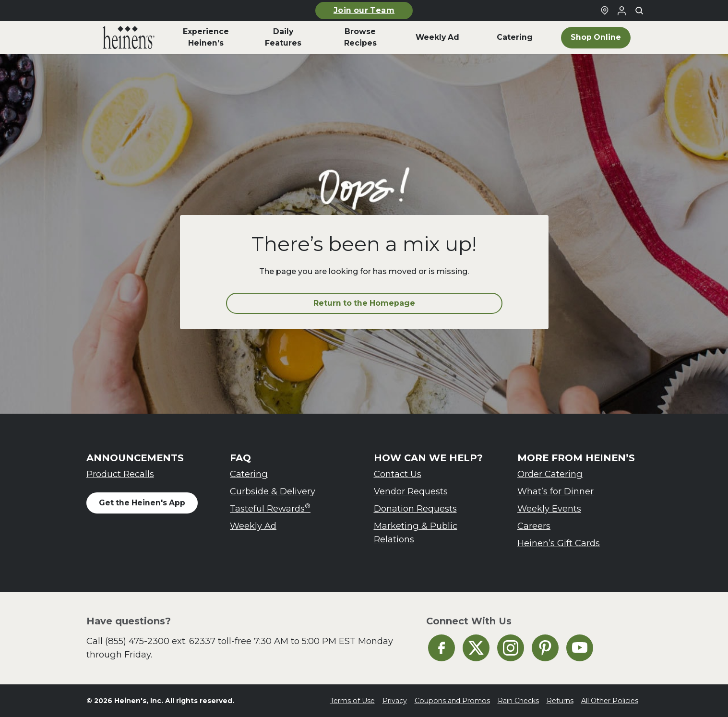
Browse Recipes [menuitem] (360, 37)
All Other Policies (610, 701)
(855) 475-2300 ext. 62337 (160, 641)
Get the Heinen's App (142, 503)
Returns (560, 701)
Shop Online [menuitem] (596, 37)
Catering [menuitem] (515, 37)
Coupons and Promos (452, 701)
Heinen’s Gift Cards (559, 543)
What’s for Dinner (555, 491)
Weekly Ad (253, 526)
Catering (249, 474)
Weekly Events (549, 508)
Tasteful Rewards (270, 508)
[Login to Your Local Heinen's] (622, 11)
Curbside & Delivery (273, 491)
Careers (534, 526)
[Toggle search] (639, 11)
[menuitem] (129, 37)
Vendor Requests (411, 491)
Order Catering (550, 474)
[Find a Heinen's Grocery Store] (605, 11)
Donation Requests (415, 508)
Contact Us (398, 474)
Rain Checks (518, 701)
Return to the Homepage (364, 303)
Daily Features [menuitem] (283, 37)
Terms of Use (352, 701)
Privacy (395, 701)
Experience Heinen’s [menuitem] (206, 37)
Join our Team (364, 10)
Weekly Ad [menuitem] (437, 37)
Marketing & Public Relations (416, 532)
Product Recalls (120, 474)
